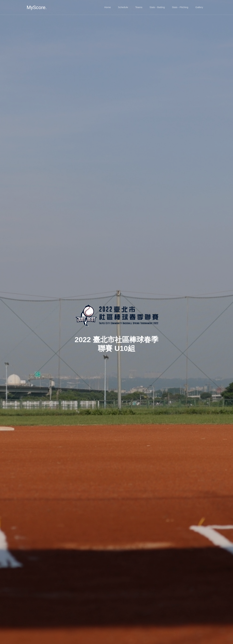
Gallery (199, 7)
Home (108, 7)
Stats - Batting (157, 7)
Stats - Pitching (180, 7)
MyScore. (37, 7)
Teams (139, 7)
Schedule (123, 7)
